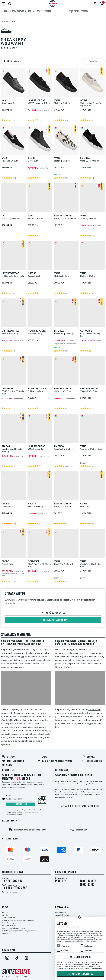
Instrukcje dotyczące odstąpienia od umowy (18, 920)
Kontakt (5, 933)
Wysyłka (9, 757)
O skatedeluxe (60, 912)
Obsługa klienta (92, 761)
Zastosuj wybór (80, 957)
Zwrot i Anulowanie (9, 918)
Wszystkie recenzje (9, 925)
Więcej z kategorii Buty (53, 620)
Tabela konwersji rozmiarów (12, 923)
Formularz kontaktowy (10, 892)
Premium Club (62, 770)
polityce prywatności (96, 968)
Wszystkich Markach (63, 915)
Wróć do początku (53, 613)
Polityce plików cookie (79, 968)
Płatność (5, 912)
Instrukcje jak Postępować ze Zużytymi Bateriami (20, 931)
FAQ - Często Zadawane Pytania (55, 761)
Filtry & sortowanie (12, 61)
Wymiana (88, 757)
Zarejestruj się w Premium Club (80, 806)
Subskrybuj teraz (21, 804)
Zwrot (43, 757)
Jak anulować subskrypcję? (15, 814)
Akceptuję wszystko (80, 974)
